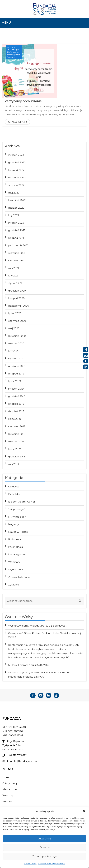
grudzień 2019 (17, 366)
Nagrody (14, 524)
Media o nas (10, 789)
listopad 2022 (16, 170)
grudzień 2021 (17, 230)
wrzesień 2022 (17, 178)
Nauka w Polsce (18, 532)
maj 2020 (14, 328)
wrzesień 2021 (17, 253)
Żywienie (14, 585)
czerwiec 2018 (17, 426)
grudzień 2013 (17, 457)
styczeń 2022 (16, 223)
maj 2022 (14, 193)
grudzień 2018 (17, 396)
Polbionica (15, 539)
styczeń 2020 (16, 359)
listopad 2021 (16, 238)
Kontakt (7, 801)
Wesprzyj (8, 795)
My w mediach (14, 52)
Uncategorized (14, 55)
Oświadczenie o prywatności (52, 863)
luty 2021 (13, 276)
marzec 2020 (16, 343)
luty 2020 (14, 351)
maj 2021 (14, 268)
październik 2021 (18, 245)
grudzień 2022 (17, 162)
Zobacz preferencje (44, 856)
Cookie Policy (30, 863)
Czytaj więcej (17, 122)
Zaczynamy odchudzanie (23, 101)
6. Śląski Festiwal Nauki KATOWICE (29, 665)
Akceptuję (45, 839)
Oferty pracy (10, 783)
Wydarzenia (12, 57)
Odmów (45, 847)
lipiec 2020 (15, 313)
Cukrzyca (11, 47)
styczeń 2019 (16, 389)
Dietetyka (14, 494)
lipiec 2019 (15, 381)
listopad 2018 (16, 404)
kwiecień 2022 (17, 200)
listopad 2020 (16, 298)
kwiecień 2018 (17, 434)
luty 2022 (14, 215)
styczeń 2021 (16, 283)
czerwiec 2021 (17, 260)
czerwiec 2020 (17, 321)
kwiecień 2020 (17, 336)
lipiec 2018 (15, 419)
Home (6, 777)
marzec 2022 (16, 208)
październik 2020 (19, 306)
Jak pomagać (13, 50)
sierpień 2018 (16, 411)
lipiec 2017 (14, 449)
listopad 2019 (16, 374)
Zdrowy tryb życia (19, 577)
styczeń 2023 (16, 155)
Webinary (14, 562)
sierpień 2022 (16, 185)
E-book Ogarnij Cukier (22, 502)
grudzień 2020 (17, 291)
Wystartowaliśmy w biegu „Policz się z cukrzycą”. (38, 626)
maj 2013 (14, 464)
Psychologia (16, 547)
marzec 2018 (16, 441)
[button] (84, 811)
